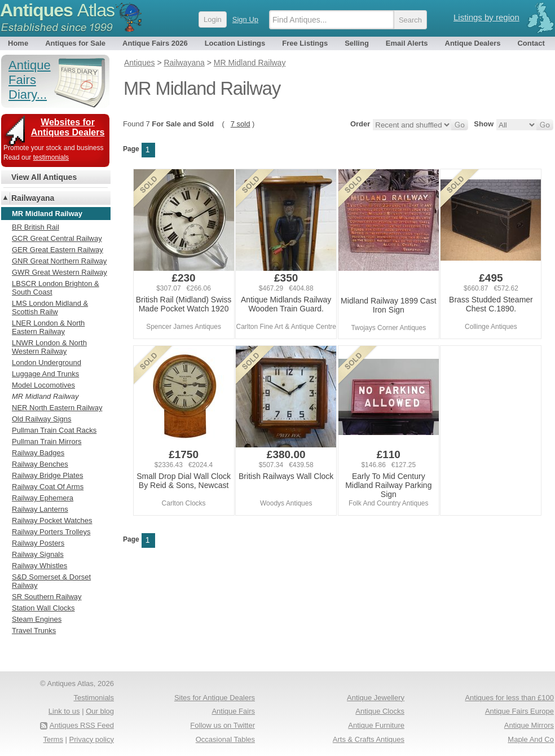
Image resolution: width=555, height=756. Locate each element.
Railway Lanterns (40, 509)
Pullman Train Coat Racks (54, 430)
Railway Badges (38, 453)
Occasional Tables (225, 739)
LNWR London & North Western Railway (49, 347)
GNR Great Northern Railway (59, 261)
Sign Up (245, 19)
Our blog (100, 711)
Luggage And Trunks (45, 374)
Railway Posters (38, 543)
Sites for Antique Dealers (215, 698)
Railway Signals (38, 554)
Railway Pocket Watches (52, 520)
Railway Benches (40, 464)
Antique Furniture (376, 725)
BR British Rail (36, 227)
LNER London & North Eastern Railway (48, 327)
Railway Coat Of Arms (48, 487)
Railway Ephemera (43, 498)
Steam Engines (37, 619)
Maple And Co (531, 739)
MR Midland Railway (45, 396)
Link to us (64, 711)
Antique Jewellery (376, 698)
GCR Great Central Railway (57, 238)
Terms (53, 739)
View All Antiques (44, 177)
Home (18, 43)
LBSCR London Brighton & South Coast (56, 288)
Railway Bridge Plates (47, 475)
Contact (531, 43)
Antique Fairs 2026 (155, 43)
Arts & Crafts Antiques (369, 739)
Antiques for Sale (75, 43)
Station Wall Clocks (43, 608)
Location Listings (235, 43)
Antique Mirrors (529, 725)
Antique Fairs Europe (519, 711)
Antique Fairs (233, 711)
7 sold (241, 124)
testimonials (51, 157)
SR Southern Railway (47, 597)
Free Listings (305, 43)
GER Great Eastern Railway (58, 250)
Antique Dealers (473, 43)
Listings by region (486, 17)
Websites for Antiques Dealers (68, 127)
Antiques (57, 10)
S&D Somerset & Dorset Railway (51, 581)
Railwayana (33, 198)
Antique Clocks (380, 711)
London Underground (47, 362)
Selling (357, 43)
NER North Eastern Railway (57, 408)
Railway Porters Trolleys (51, 532)
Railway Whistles (39, 566)
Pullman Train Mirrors (47, 441)
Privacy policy (92, 739)
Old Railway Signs (42, 419)
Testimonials (94, 698)
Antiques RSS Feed (82, 725)
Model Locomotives (43, 385)
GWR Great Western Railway (60, 272)
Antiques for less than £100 (509, 698)
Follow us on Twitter (223, 725)
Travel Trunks (34, 630)
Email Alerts (407, 43)
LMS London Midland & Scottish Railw (50, 307)
